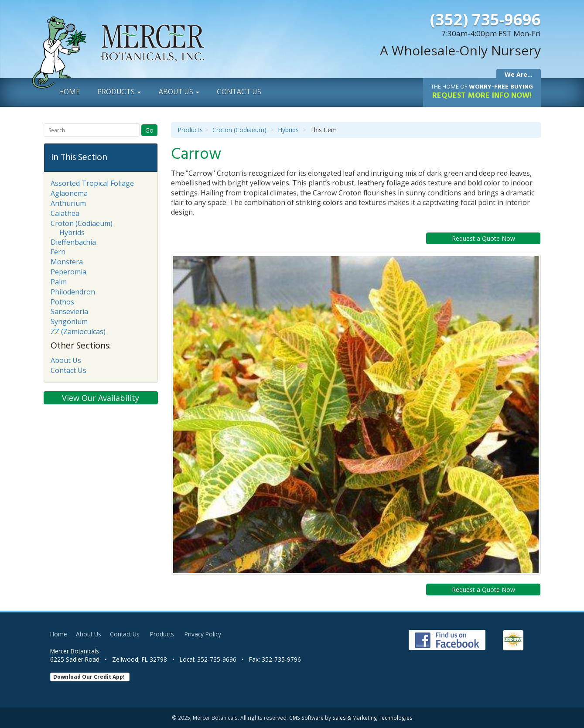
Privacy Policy (203, 634)
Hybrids (288, 130)
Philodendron (73, 292)
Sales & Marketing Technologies (372, 718)
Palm (59, 282)
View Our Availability (101, 398)
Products (119, 92)
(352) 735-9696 (485, 19)
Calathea (65, 213)
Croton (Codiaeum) (239, 130)
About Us (179, 92)
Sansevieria (69, 311)
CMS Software (306, 718)
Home (69, 92)
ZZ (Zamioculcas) (78, 332)
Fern (58, 252)
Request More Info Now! (482, 92)
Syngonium (69, 321)
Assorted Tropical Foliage (92, 183)
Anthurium (68, 203)
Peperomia (68, 272)
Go (149, 130)
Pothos (62, 302)
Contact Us (239, 92)
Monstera (67, 262)
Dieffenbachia (73, 242)
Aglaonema (69, 193)
